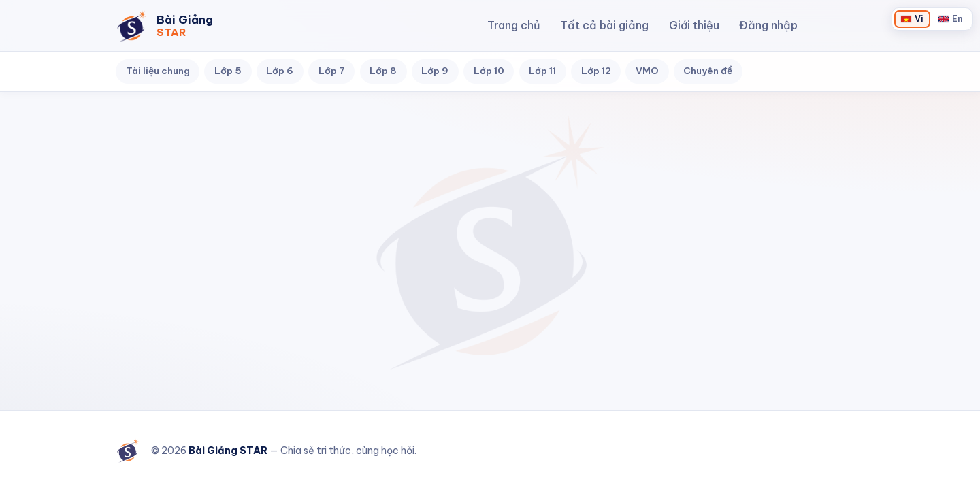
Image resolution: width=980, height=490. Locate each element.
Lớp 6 (280, 71)
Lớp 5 (228, 71)
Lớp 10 (489, 71)
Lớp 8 (383, 71)
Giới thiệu (694, 25)
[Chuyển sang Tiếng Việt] (912, 19)
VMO (647, 71)
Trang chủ (514, 25)
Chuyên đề (708, 71)
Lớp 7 (332, 71)
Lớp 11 (542, 71)
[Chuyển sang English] (950, 19)
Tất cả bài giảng (604, 25)
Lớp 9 (435, 71)
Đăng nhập (768, 25)
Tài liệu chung (158, 71)
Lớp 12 (596, 71)
